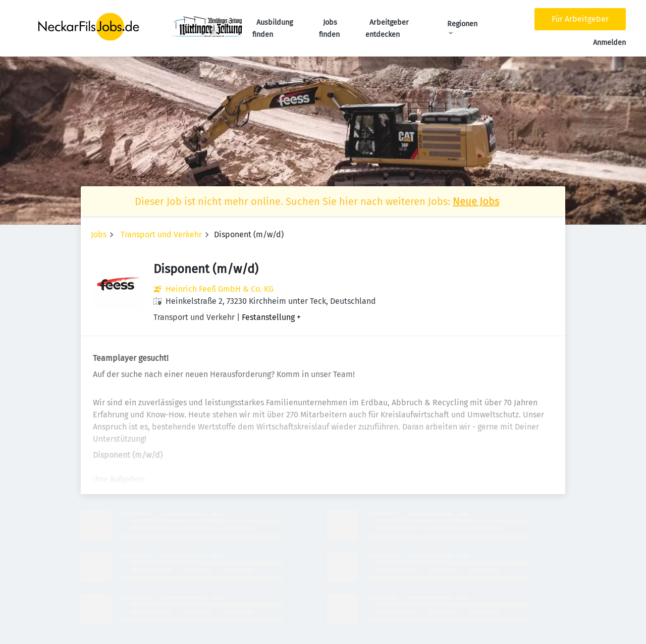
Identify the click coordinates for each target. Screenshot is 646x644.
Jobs (99, 234)
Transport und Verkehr (161, 234)
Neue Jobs (476, 201)
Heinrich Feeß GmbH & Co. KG (220, 289)
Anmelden (609, 43)
